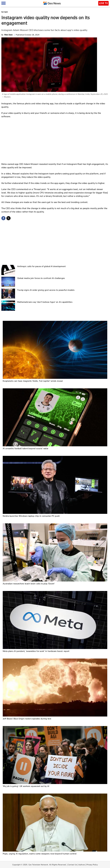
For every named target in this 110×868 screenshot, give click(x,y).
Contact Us (72, 865)
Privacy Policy (92, 865)
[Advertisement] (55, 140)
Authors (82, 865)
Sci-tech (5, 12)
